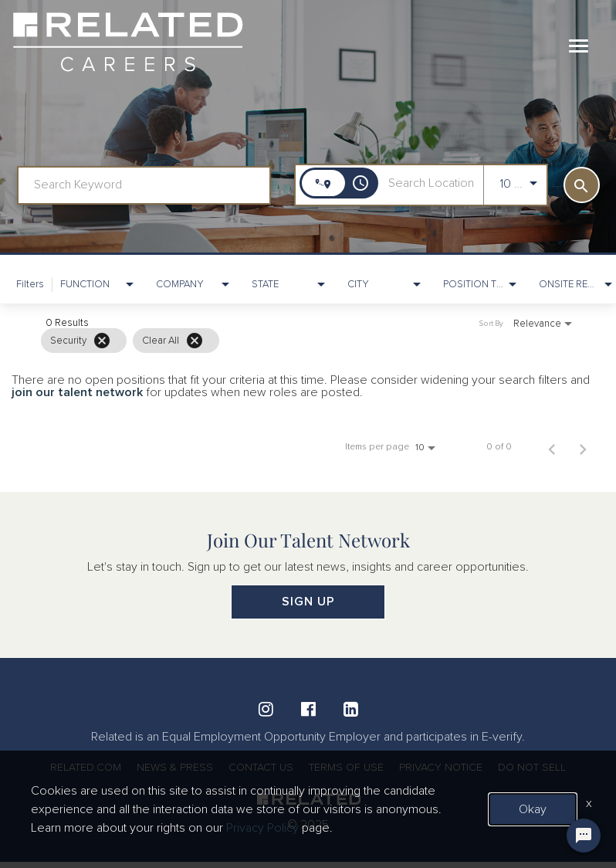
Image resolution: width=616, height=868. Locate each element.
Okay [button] (533, 809)
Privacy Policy (262, 828)
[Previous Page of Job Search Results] (552, 447)
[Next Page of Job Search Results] (583, 447)
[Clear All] (195, 341)
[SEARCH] (582, 185)
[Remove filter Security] (102, 341)
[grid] (277, 341)
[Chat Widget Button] (584, 836)
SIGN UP (308, 602)
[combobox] (144, 185)
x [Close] (589, 803)
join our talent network (77, 392)
